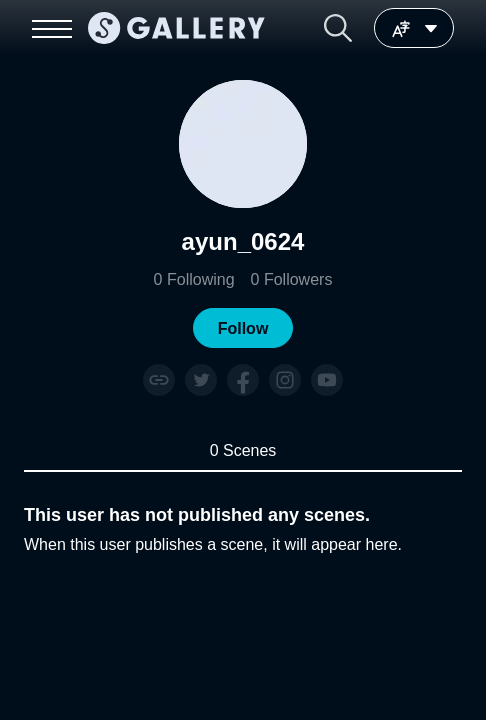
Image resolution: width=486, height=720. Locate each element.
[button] (338, 28)
